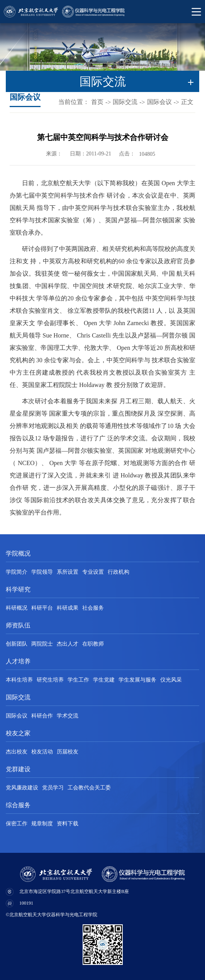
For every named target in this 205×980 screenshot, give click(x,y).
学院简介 (17, 572)
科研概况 (17, 608)
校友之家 (18, 733)
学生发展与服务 (137, 680)
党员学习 (53, 788)
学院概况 (18, 553)
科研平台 (42, 608)
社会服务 (93, 608)
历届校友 (68, 752)
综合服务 (18, 805)
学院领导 (42, 572)
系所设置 (68, 572)
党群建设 (18, 769)
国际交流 (125, 102)
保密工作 (17, 824)
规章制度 (42, 824)
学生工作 (78, 680)
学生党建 (104, 680)
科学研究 (18, 589)
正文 (187, 102)
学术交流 (68, 716)
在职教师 (93, 644)
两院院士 (42, 644)
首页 (97, 102)
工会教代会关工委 (89, 788)
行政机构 (119, 572)
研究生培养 (50, 680)
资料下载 (68, 824)
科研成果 (68, 608)
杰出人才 (68, 644)
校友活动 (42, 752)
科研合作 (42, 716)
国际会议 (159, 102)
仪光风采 (171, 680)
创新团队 (17, 644)
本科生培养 (19, 680)
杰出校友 (17, 752)
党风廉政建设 (22, 788)
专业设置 (93, 572)
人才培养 (18, 661)
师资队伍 (18, 625)
